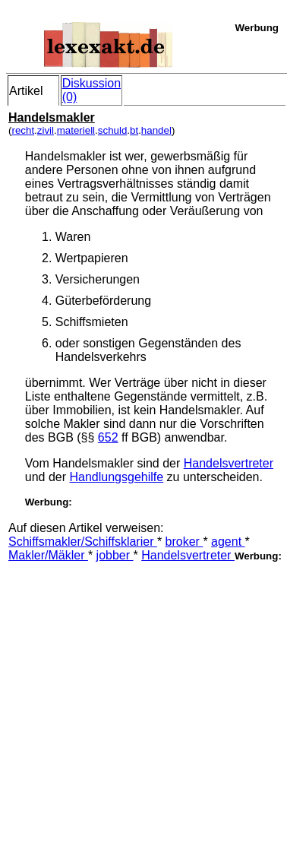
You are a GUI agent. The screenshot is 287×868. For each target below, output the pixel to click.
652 (108, 437)
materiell (76, 130)
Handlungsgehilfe (117, 477)
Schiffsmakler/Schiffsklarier (83, 542)
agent (228, 542)
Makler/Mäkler (48, 555)
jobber (115, 555)
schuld (113, 130)
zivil (46, 130)
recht (23, 130)
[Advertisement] (142, 705)
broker (184, 542)
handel (156, 130)
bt (134, 130)
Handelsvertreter (229, 463)
